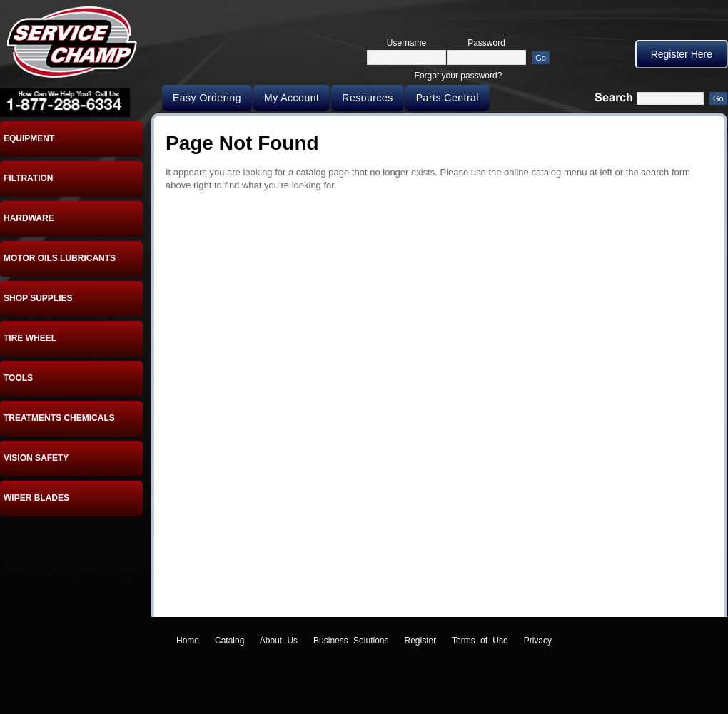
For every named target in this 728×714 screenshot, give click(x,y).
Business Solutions (351, 641)
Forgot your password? (459, 76)
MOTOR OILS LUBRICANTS (60, 258)
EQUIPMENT (29, 138)
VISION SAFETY (36, 458)
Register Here (682, 54)
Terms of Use (480, 641)
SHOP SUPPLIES (38, 298)
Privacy (538, 641)
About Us (279, 641)
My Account (292, 98)
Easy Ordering (207, 98)
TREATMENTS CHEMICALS (59, 418)
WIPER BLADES (36, 498)
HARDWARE (29, 218)
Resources (367, 98)
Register (421, 641)
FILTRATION (29, 178)
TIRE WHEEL (30, 338)
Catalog (229, 641)
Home (188, 641)
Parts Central (448, 98)
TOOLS (18, 378)
